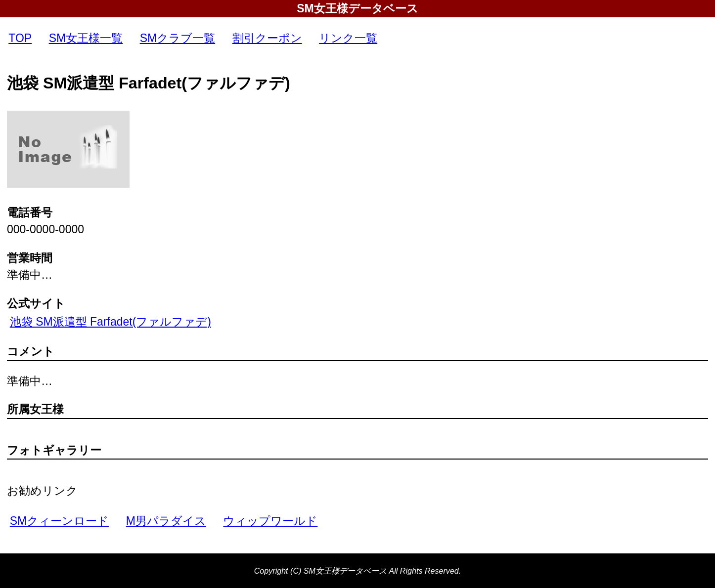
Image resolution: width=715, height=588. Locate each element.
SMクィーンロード (60, 521)
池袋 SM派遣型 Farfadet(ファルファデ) (111, 322)
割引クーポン (267, 38)
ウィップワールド (270, 521)
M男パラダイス (166, 521)
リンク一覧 (348, 38)
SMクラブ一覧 (178, 38)
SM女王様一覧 (86, 38)
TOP (20, 38)
